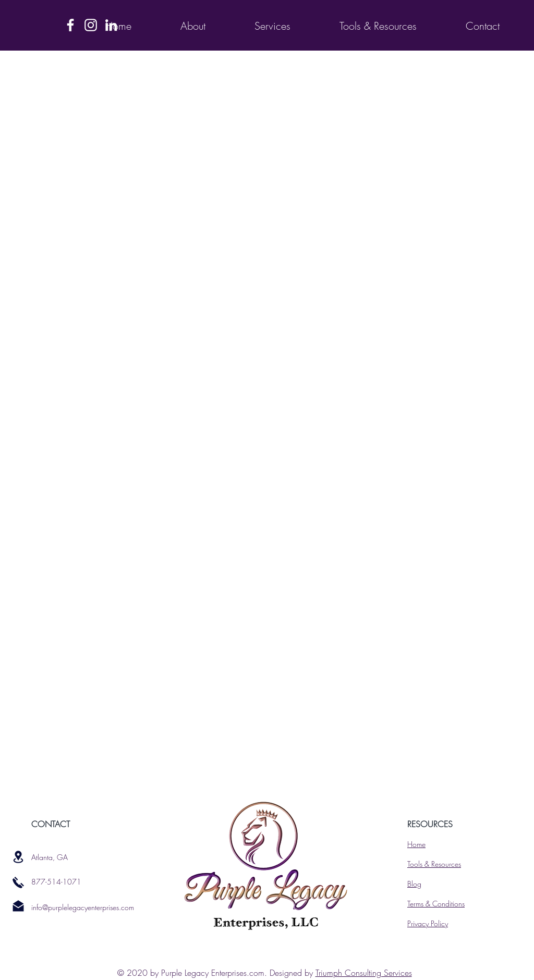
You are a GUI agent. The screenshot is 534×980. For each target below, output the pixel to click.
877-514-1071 (56, 882)
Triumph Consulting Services (364, 973)
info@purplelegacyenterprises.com (83, 907)
